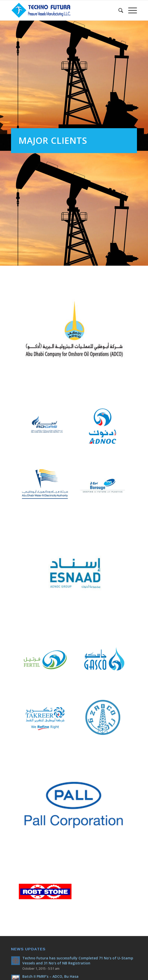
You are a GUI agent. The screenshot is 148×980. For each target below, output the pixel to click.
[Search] (118, 10)
